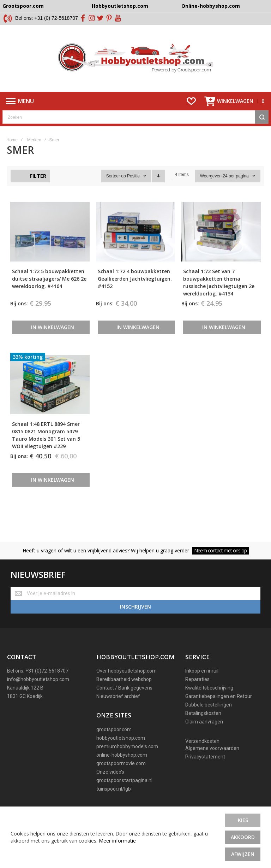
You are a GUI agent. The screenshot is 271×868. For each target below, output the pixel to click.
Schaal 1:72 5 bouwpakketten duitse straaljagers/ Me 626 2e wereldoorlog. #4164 (49, 279)
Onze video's (110, 772)
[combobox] (135, 117)
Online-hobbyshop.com (211, 6)
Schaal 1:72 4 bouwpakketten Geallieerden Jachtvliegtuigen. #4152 (135, 279)
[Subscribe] (135, 607)
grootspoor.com (114, 729)
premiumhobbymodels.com (127, 746)
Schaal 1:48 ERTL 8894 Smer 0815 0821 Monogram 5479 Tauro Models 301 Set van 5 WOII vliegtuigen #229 (46, 435)
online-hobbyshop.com (122, 755)
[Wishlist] (191, 101)
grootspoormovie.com (121, 763)
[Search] (262, 117)
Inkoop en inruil (202, 671)
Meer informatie (117, 841)
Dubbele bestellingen (209, 705)
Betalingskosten (203, 713)
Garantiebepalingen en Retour (219, 696)
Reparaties (197, 679)
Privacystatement (205, 757)
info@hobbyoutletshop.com (38, 679)
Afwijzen (243, 854)
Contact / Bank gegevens (124, 688)
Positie (134, 176)
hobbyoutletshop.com (121, 738)
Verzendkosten (202, 741)
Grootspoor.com (23, 6)
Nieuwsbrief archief (118, 696)
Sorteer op (116, 176)
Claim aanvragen (204, 722)
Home (12, 140)
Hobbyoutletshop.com (120, 6)
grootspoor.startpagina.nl (124, 780)
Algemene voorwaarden (212, 748)
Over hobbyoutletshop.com (127, 671)
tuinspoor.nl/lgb (114, 789)
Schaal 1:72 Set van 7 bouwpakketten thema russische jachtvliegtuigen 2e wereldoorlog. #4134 (219, 282)
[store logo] (136, 58)
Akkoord (243, 837)
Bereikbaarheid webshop (124, 679)
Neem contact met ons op (220, 550)
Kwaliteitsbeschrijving (209, 688)
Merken (34, 140)
